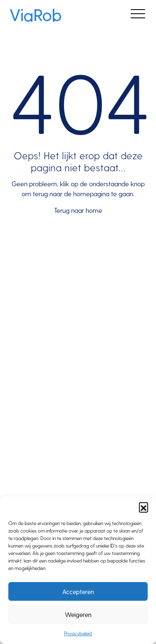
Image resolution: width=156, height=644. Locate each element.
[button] (144, 507)
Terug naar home (78, 210)
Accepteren (78, 592)
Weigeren (78, 614)
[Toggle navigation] (138, 15)
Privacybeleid (78, 633)
